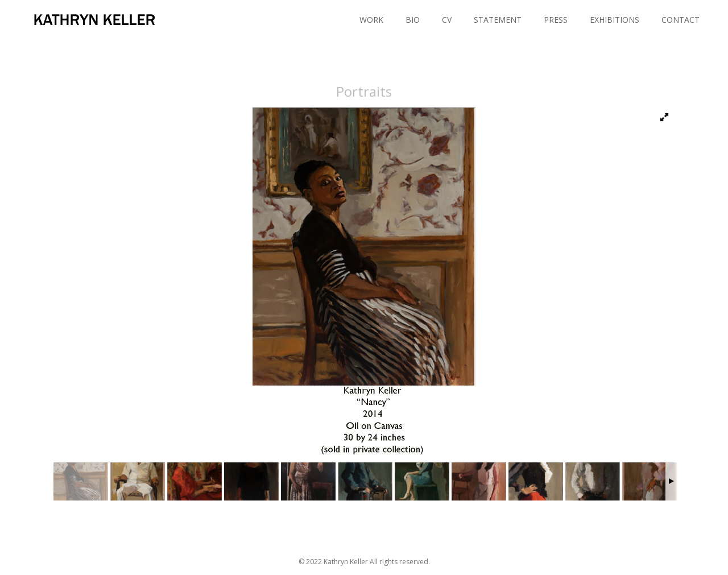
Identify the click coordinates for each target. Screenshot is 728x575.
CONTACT (681, 20)
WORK (371, 20)
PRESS (556, 20)
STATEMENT (498, 20)
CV (447, 20)
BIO (413, 20)
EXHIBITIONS (615, 20)
